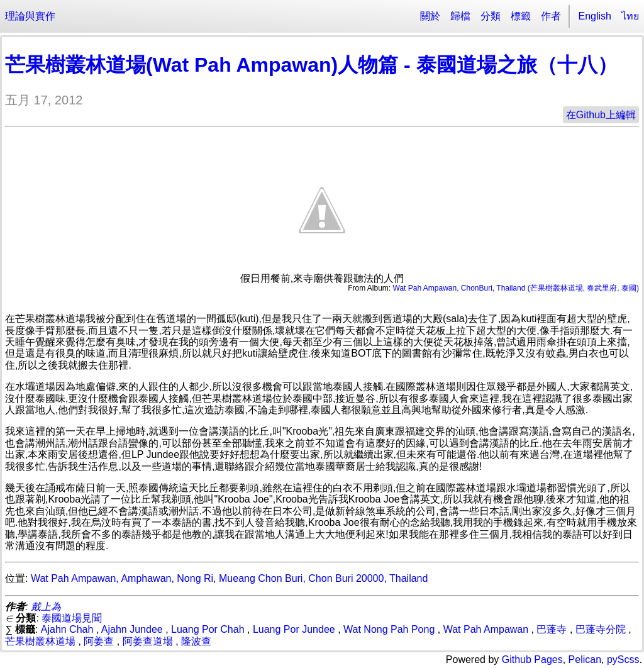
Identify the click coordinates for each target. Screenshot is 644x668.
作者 (551, 16)
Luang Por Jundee (294, 629)
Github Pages (532, 660)
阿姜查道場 (148, 641)
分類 (491, 16)
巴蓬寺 (552, 629)
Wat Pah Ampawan (486, 629)
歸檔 (460, 16)
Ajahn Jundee (132, 629)
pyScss (623, 660)
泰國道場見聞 (72, 618)
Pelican (585, 660)
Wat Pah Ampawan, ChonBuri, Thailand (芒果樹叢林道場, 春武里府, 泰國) (516, 288)
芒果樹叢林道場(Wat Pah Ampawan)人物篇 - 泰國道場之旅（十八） (311, 65)
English (595, 16)
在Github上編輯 (601, 115)
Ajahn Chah (67, 629)
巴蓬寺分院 (601, 629)
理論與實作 (30, 16)
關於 (430, 16)
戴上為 (46, 607)
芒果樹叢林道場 (40, 641)
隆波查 (196, 641)
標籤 (521, 16)
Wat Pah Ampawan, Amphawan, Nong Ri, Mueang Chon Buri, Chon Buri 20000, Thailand (229, 578)
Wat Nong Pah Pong (389, 629)
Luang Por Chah (208, 629)
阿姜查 (99, 641)
